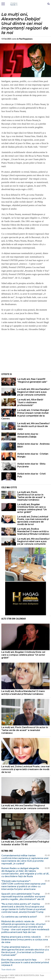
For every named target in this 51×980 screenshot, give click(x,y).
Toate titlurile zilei (8, 970)
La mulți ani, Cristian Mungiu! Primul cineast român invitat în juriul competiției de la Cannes (25, 414)
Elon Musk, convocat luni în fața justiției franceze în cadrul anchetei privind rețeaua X (25, 962)
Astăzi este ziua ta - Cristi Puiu (31, 475)
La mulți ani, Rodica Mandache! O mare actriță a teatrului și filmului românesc (33, 531)
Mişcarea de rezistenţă (26, 4)
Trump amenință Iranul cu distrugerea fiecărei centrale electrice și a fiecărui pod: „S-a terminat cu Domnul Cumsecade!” (25, 951)
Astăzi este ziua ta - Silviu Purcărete (31, 465)
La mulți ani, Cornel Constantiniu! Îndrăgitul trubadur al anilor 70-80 (25, 843)
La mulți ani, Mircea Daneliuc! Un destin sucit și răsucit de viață (33, 426)
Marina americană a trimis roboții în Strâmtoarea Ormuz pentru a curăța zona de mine (25, 940)
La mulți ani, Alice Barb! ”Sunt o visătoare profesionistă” (30, 402)
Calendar (21, 619)
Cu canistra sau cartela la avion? (19, 917)
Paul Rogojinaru (26, 39)
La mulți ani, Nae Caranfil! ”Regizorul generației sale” (32, 380)
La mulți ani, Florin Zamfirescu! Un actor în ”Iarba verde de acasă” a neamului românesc (31, 496)
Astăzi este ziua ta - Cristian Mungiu (33, 455)
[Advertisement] (26, 352)
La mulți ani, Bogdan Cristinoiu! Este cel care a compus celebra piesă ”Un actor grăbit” (32, 508)
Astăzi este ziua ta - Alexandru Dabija (28, 435)
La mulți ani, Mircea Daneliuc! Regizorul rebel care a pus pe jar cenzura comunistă (33, 392)
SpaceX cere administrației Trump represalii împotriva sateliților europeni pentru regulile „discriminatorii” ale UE (23, 897)
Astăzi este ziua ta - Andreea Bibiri (33, 445)
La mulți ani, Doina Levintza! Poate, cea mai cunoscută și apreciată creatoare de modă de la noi (33, 520)
